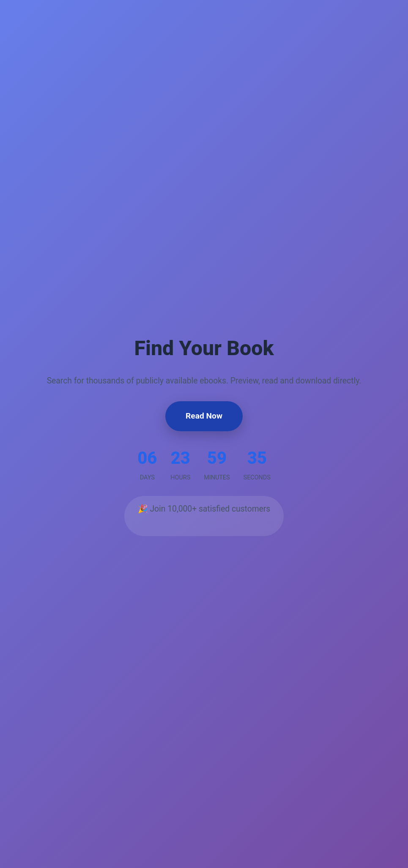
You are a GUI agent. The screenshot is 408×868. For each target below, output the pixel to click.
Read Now (204, 416)
